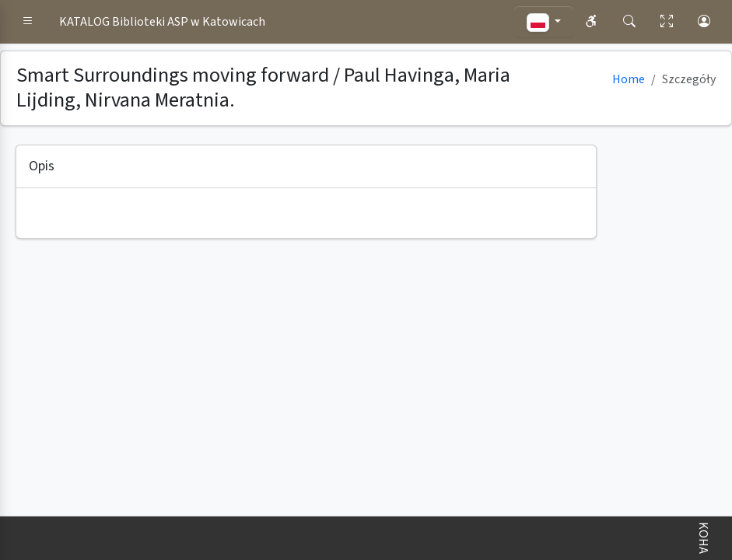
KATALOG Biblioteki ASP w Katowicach (162, 22)
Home (629, 79)
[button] (28, 22)
